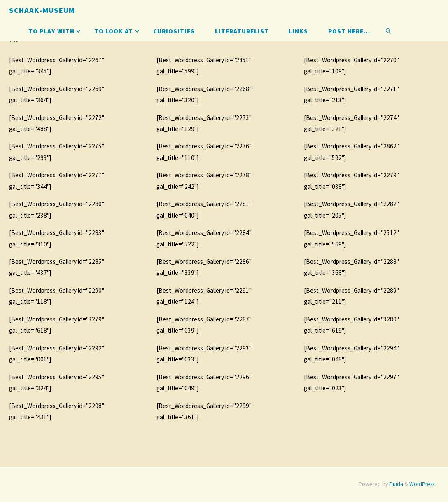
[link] (388, 31)
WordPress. (422, 484)
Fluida (395, 484)
